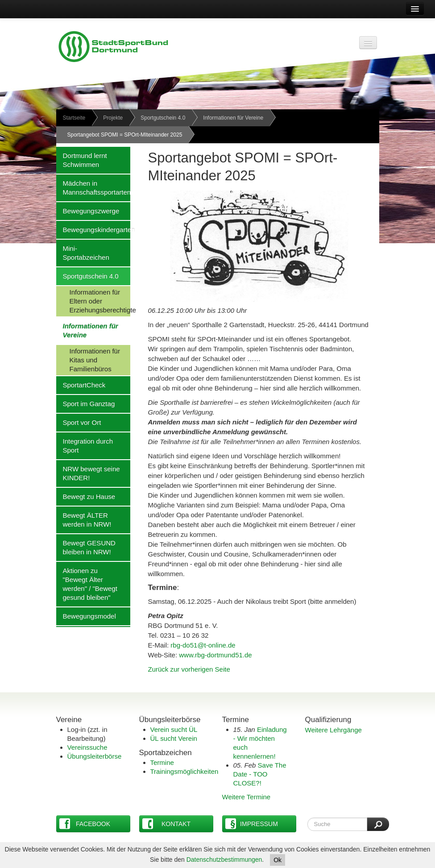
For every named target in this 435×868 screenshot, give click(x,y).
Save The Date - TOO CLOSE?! (260, 774)
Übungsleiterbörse (95, 756)
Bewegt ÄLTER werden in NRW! (84, 519)
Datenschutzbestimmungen (224, 860)
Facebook (85, 824)
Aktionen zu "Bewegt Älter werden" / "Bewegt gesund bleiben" (87, 584)
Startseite (74, 118)
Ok (278, 860)
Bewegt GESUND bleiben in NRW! (86, 547)
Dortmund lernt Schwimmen (82, 160)
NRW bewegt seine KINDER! (88, 473)
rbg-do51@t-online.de (203, 645)
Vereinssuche (87, 747)
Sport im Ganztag (86, 403)
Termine (162, 762)
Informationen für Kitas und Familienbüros (88, 360)
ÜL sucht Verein (174, 738)
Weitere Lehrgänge (333, 730)
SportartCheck (81, 385)
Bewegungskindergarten (93, 229)
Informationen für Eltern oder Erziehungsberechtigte (93, 301)
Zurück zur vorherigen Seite (189, 669)
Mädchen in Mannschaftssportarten (93, 187)
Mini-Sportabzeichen (83, 253)
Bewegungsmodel (86, 616)
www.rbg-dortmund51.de (215, 655)
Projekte (113, 118)
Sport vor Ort (79, 422)
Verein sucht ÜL (174, 729)
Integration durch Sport (85, 445)
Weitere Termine (246, 797)
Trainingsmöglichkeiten (184, 771)
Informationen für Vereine (233, 118)
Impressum (252, 824)
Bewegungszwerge (88, 211)
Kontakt (167, 824)
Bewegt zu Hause (86, 496)
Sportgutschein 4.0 (163, 118)
